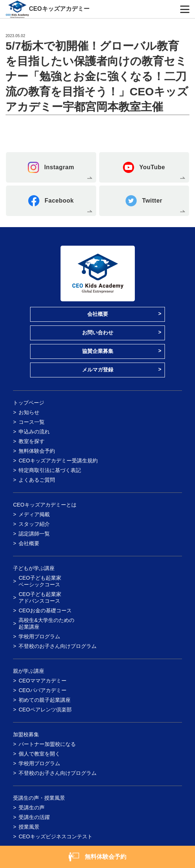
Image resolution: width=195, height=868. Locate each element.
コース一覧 (32, 422)
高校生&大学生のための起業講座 (46, 623)
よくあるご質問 (37, 480)
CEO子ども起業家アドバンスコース (40, 597)
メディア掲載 (34, 514)
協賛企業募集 (98, 351)
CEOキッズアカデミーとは (45, 505)
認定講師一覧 (34, 534)
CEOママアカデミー (42, 681)
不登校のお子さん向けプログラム (58, 646)
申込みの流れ (34, 432)
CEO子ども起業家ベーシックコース (40, 581)
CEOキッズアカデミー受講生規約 (58, 461)
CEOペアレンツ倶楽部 (45, 710)
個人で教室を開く (39, 754)
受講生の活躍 (34, 817)
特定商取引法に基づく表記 (50, 470)
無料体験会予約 (37, 451)
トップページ (29, 403)
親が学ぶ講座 (29, 671)
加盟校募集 (26, 734)
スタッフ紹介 (34, 524)
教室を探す (32, 441)
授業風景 (29, 827)
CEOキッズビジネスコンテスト (55, 836)
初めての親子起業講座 (45, 700)
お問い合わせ (98, 333)
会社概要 (98, 314)
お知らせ (29, 412)
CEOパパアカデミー (42, 690)
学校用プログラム (39, 636)
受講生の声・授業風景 (39, 798)
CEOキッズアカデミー (59, 9)
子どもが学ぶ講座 (34, 568)
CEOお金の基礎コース (45, 610)
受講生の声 (32, 808)
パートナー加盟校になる (47, 744)
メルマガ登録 (98, 370)
